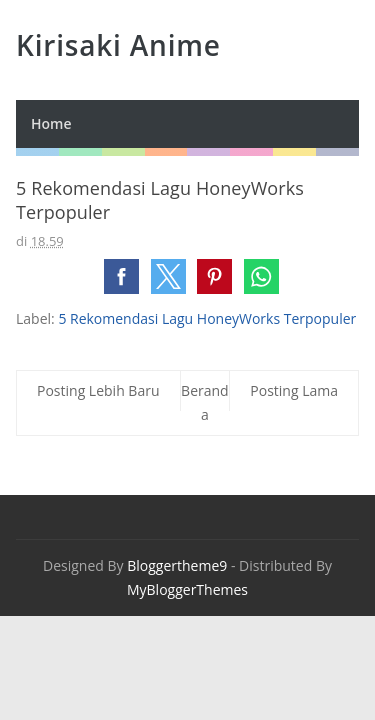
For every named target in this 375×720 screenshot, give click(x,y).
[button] (121, 276)
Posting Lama (294, 390)
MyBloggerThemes (187, 589)
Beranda (205, 402)
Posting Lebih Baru (98, 390)
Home (51, 123)
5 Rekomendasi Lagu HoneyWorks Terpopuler (207, 318)
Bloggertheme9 (177, 565)
